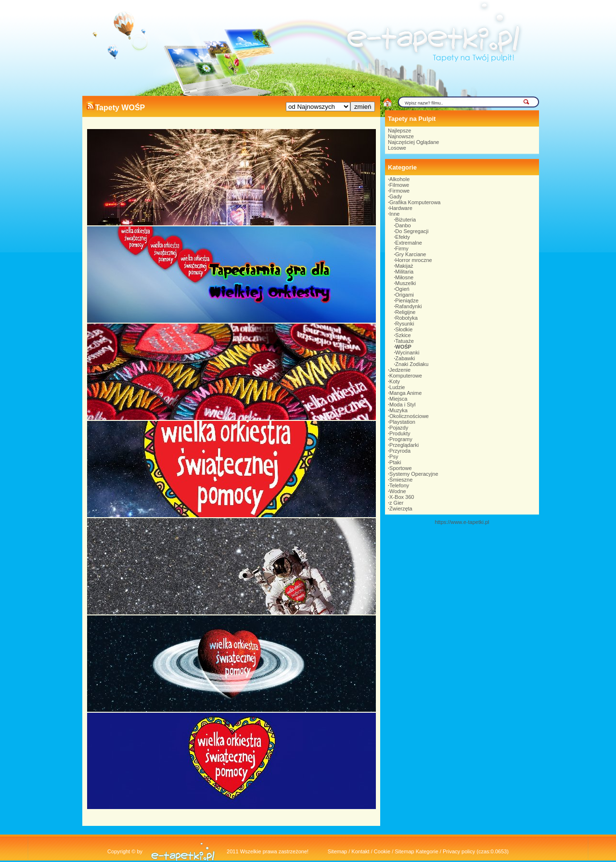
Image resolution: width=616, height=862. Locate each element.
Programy (401, 439)
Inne (394, 214)
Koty (395, 381)
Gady (396, 196)
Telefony (399, 485)
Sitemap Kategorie (417, 851)
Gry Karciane (411, 254)
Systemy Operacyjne (414, 474)
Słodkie (404, 329)
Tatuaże (404, 341)
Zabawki (405, 358)
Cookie (382, 851)
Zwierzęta (401, 509)
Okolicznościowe (409, 416)
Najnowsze (401, 136)
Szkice (403, 335)
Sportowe (400, 468)
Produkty (400, 433)
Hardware (401, 208)
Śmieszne (401, 480)
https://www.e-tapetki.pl (462, 522)
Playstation (402, 422)
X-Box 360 (402, 497)
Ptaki (395, 462)
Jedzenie (400, 370)
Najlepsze (399, 131)
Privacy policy (459, 851)
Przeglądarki (404, 445)
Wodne (398, 491)
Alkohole (399, 179)
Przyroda (400, 451)
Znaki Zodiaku (412, 364)
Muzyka (398, 410)
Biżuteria (405, 220)
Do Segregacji (412, 231)
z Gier (396, 503)
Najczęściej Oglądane (413, 142)
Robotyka (406, 318)
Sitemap (337, 851)
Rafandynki (408, 306)
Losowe (397, 148)
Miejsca (398, 399)
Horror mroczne (413, 260)
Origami (404, 295)
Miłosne (404, 277)
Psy (394, 457)
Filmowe (399, 185)
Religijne (405, 312)
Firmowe (399, 191)
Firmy (402, 248)
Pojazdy (399, 428)
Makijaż (404, 266)
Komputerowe (406, 376)
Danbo (403, 225)
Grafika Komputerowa (415, 202)
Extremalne (409, 243)
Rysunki (404, 324)
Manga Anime (405, 393)
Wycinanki (407, 353)
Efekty (403, 237)
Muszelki (405, 283)
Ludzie (397, 387)
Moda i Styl (402, 405)
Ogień (402, 289)
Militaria (404, 272)
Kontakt (360, 851)
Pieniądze (407, 300)
